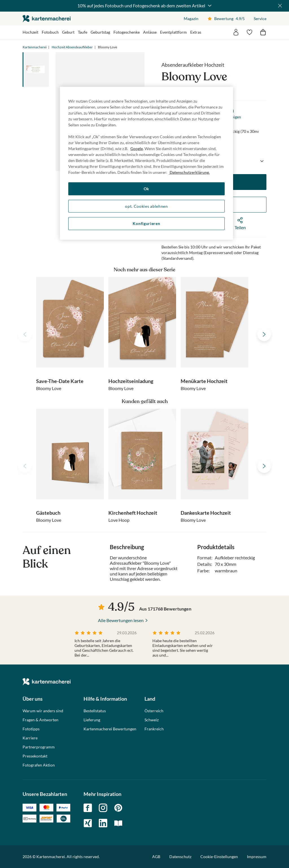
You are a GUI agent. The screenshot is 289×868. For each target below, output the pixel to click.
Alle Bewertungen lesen (121, 620)
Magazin (191, 19)
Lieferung (92, 720)
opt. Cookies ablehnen (146, 206)
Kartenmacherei (35, 47)
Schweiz (152, 720)
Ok (146, 189)
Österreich (154, 711)
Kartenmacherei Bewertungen (110, 729)
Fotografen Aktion (39, 765)
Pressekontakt (35, 756)
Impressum (257, 857)
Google (137, 149)
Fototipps (31, 729)
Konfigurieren (146, 223)
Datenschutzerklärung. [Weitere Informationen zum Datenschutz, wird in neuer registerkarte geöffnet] (189, 172)
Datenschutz (180, 857)
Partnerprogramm (39, 747)
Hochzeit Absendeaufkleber (72, 47)
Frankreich (154, 729)
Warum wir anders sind (43, 711)
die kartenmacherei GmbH (47, 19)
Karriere (30, 738)
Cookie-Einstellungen (219, 857)
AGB (156, 857)
